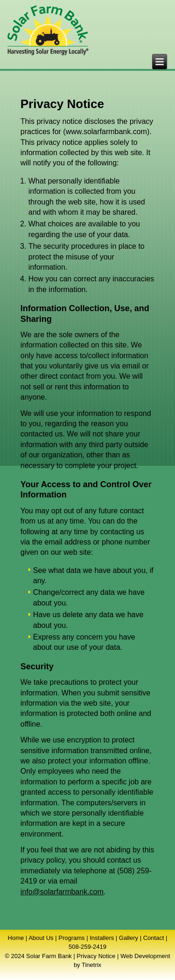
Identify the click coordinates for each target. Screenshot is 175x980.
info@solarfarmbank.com (62, 892)
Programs (71, 938)
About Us (41, 938)
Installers (102, 938)
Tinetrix (91, 965)
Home (16, 938)
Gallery (129, 938)
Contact (154, 938)
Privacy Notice (96, 956)
